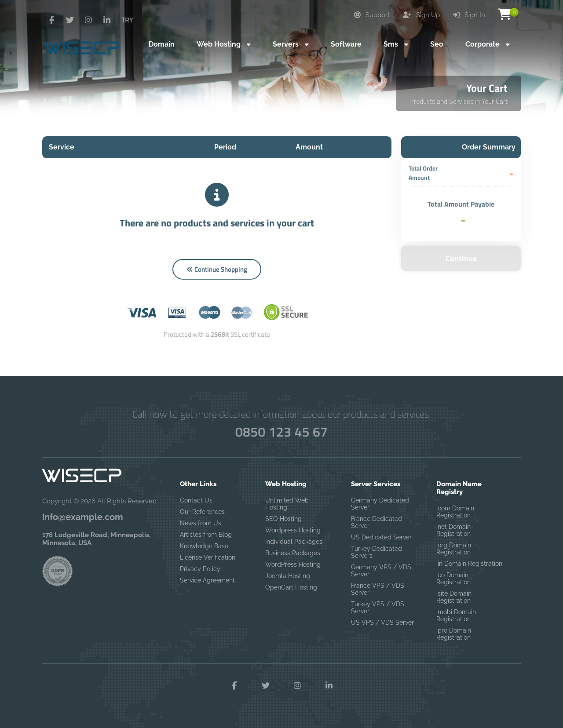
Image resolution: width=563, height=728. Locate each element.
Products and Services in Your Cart (459, 101)
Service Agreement (207, 580)
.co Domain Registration (453, 579)
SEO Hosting (283, 519)
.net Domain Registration (453, 530)
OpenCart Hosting (291, 587)
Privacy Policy (200, 569)
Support (372, 15)
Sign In (469, 15)
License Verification (208, 557)
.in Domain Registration (469, 564)
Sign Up (421, 15)
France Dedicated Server (377, 522)
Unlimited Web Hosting (287, 504)
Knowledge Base (204, 546)
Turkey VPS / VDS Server (378, 608)
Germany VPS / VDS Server (381, 571)
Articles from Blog (206, 535)
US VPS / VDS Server (382, 622)
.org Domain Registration (454, 549)
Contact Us (196, 500)
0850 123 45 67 (281, 432)
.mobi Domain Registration (456, 615)
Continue (461, 258)
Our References (202, 512)
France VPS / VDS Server (378, 589)
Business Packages (293, 553)
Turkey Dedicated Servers (377, 552)
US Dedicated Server (381, 537)
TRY (127, 20)
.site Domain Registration (454, 597)
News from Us (201, 523)
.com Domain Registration (455, 512)
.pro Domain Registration (454, 634)
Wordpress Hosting (293, 530)
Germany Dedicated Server (380, 504)
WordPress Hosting (293, 564)
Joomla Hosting (288, 576)
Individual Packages (294, 542)
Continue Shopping (217, 269)
